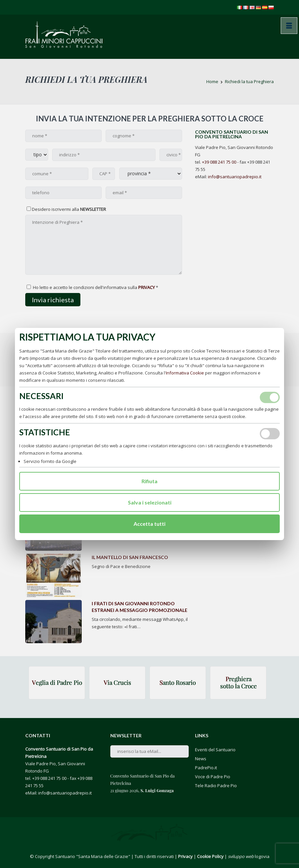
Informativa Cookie (185, 373)
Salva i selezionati (150, 502)
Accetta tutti (149, 524)
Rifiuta (149, 481)
